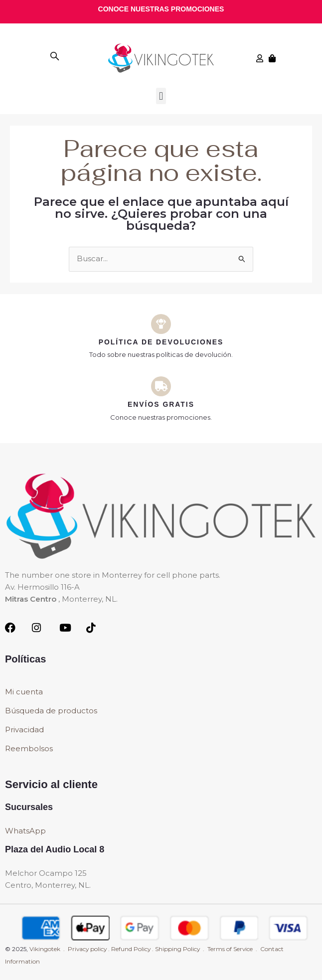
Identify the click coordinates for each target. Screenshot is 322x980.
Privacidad (24, 730)
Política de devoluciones (161, 342)
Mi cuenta (24, 692)
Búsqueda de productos (51, 711)
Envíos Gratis (161, 404)
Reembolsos (29, 749)
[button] (161, 96)
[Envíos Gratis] (161, 386)
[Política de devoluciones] (161, 324)
